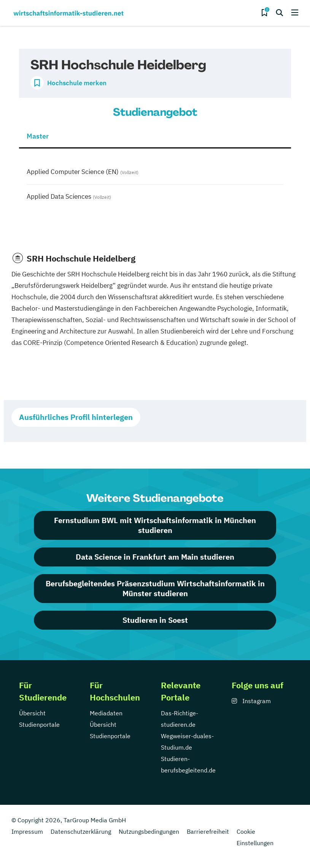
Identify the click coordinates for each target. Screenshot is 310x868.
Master (38, 136)
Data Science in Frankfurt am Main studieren (155, 557)
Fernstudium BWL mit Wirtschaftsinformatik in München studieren (155, 525)
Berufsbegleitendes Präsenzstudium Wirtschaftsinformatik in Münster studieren (155, 588)
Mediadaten (106, 713)
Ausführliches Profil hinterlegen (76, 417)
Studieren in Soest (155, 620)
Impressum (27, 831)
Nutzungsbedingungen (149, 831)
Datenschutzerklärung (81, 831)
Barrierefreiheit (208, 831)
